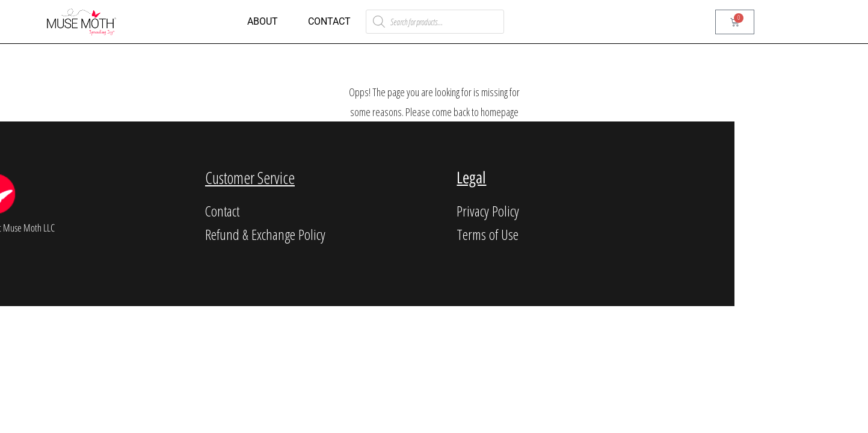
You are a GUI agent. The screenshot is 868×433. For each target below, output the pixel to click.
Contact (329, 21)
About (263, 21)
